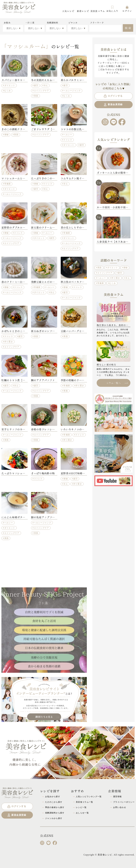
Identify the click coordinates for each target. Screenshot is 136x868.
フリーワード (97, 23)
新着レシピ (83, 11)
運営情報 (117, 797)
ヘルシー (68, 135)
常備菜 (8, 184)
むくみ (8, 91)
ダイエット (10, 85)
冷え (46, 85)
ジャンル (73, 23)
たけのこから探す (54, 802)
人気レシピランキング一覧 (89, 797)
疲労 (36, 85)
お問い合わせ (120, 807)
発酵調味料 (52, 23)
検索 (128, 28)
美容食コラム (98, 11)
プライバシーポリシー (124, 802)
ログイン (127, 9)
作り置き (9, 342)
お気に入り (112, 9)
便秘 (7, 135)
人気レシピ (68, 11)
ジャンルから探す (54, 818)
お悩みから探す (53, 797)
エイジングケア (42, 91)
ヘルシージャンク (72, 91)
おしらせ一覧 (82, 813)
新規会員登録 (113, 105)
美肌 (36, 96)
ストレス (68, 140)
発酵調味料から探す (55, 813)
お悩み (7, 23)
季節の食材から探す (55, 807)
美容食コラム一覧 (84, 802)
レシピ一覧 (81, 807)
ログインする (113, 96)
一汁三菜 (30, 23)
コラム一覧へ (117, 383)
